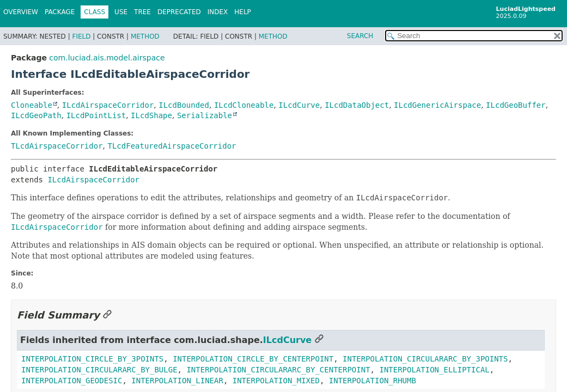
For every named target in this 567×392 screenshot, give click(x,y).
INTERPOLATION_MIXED (276, 381)
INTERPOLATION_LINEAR (177, 381)
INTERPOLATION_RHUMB (373, 381)
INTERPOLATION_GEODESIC (72, 381)
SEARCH (360, 36)
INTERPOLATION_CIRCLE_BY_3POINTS (92, 359)
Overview (21, 12)
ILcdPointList (96, 115)
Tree (142, 12)
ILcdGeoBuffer (516, 105)
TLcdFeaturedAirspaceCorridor (172, 146)
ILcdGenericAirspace (437, 105)
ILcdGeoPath (36, 115)
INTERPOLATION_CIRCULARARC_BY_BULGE (99, 370)
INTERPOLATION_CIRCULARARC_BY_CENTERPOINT (278, 370)
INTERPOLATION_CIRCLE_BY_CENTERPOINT (253, 359)
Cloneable (32, 105)
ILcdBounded (184, 105)
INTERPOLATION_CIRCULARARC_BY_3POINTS (425, 359)
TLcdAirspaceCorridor (57, 146)
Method (145, 36)
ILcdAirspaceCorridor (108, 105)
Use (121, 12)
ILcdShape (151, 115)
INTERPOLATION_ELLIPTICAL (434, 370)
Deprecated (179, 12)
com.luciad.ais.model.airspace (107, 58)
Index (218, 12)
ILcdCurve (299, 105)
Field (81, 36)
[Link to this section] (107, 315)
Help (243, 12)
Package (60, 12)
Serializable (205, 115)
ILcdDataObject (357, 105)
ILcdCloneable (244, 105)
